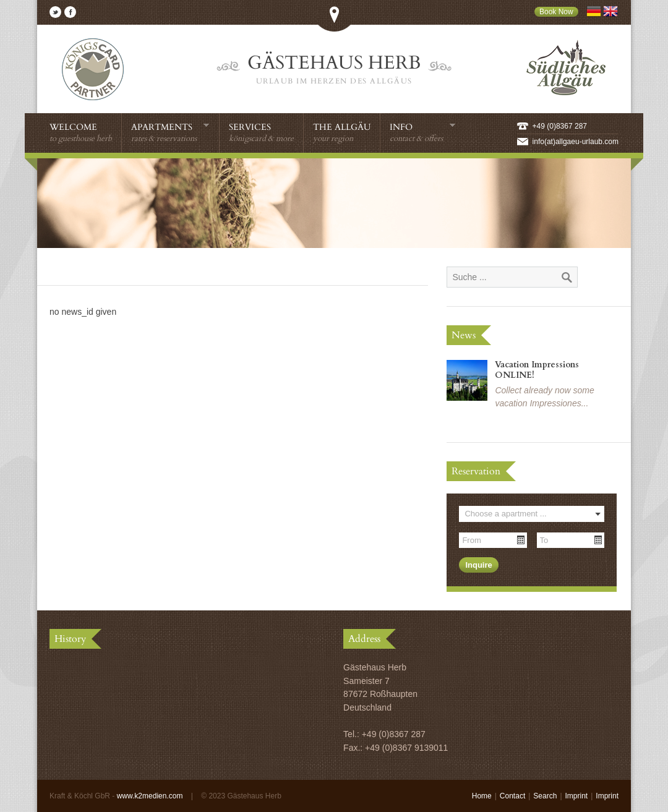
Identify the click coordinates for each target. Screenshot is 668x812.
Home (482, 796)
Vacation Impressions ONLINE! (537, 370)
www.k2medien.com (150, 796)
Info (423, 132)
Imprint (577, 796)
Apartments (170, 132)
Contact (512, 796)
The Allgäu (342, 133)
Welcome (81, 133)
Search (545, 796)
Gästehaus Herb (334, 69)
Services (261, 133)
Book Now (556, 12)
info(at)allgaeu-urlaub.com (576, 142)
